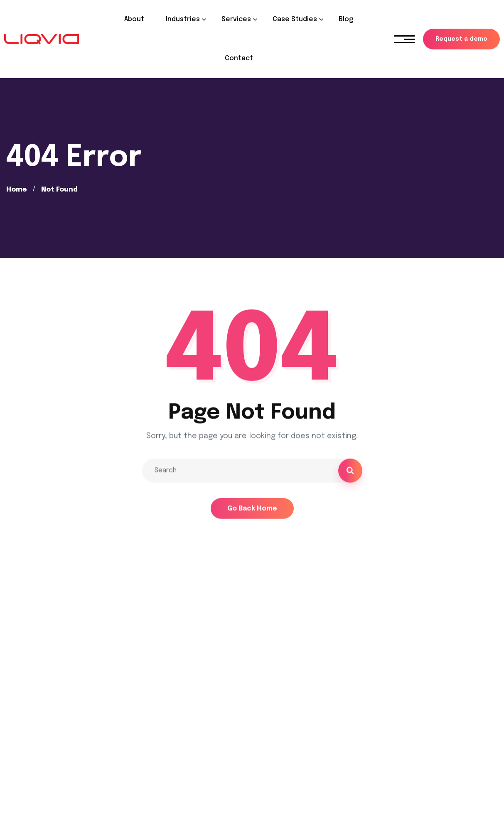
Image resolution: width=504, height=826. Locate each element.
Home (16, 190)
